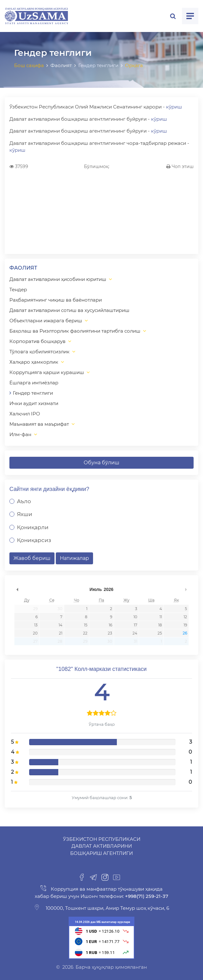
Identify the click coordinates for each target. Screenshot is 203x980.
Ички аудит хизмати (34, 403)
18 (160, 625)
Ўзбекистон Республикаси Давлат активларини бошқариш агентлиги (102, 846)
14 (60, 625)
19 (185, 625)
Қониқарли (33, 527)
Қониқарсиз (34, 540)
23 (110, 633)
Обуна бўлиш (101, 463)
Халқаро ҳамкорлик (34, 362)
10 (135, 617)
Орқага (134, 65)
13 (36, 625)
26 (185, 633)
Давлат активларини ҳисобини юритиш (58, 279)
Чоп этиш (180, 166)
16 (110, 625)
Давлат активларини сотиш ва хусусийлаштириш (69, 310)
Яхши (25, 514)
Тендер (18, 290)
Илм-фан (20, 434)
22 (85, 633)
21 (61, 633)
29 (35, 609)
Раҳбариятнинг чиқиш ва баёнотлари (56, 300)
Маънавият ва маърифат (39, 424)
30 (60, 609)
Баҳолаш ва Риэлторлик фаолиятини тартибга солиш (75, 331)
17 (135, 625)
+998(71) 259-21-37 (146, 896)
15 (86, 625)
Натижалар (74, 558)
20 (35, 633)
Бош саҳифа (29, 65)
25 (160, 633)
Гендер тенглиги (33, 393)
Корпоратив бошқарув (37, 341)
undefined (17, 589)
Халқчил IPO (25, 414)
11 (161, 617)
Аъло (24, 501)
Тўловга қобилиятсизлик (39, 352)
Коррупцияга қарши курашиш (47, 372)
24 (135, 633)
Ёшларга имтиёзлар (34, 383)
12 (185, 617)
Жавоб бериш (32, 558)
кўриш (174, 107)
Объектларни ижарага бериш (46, 321)
